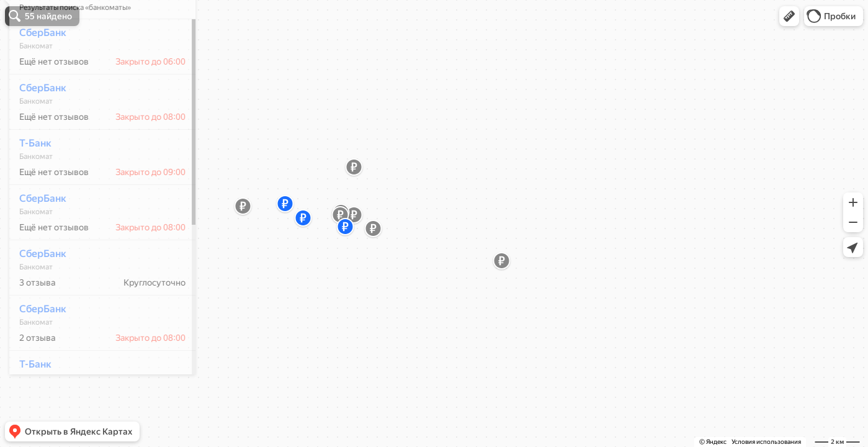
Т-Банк (29, 180)
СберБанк (36, 69)
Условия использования (766, 442)
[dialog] (96, 222)
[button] (789, 16)
